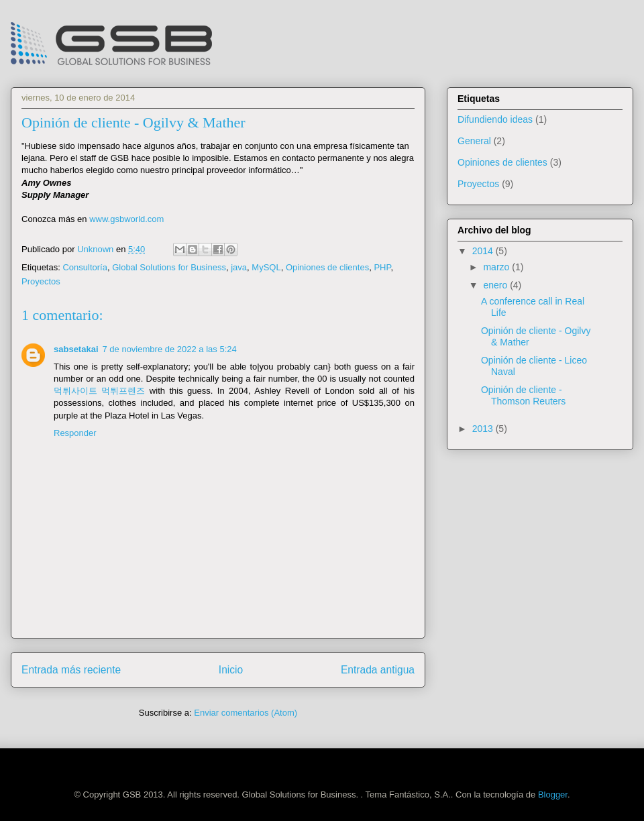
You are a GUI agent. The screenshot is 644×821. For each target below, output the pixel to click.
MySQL (266, 267)
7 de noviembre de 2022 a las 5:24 (170, 349)
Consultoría (85, 267)
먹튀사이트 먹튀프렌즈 (99, 391)
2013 (484, 429)
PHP (382, 267)
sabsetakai (76, 349)
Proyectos (41, 281)
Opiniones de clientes (327, 267)
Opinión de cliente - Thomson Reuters (523, 395)
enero (496, 285)
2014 (484, 251)
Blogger (553, 795)
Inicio (231, 670)
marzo (497, 267)
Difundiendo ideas (495, 119)
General (474, 141)
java (239, 267)
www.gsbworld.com (126, 219)
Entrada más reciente (71, 670)
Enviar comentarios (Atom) (246, 713)
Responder (75, 433)
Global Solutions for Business (169, 267)
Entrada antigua (378, 670)
